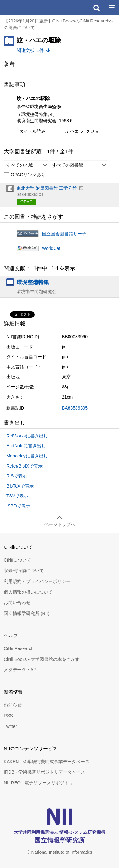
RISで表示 (17, 476)
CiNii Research (19, 648)
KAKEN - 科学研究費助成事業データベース (47, 762)
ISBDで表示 (18, 506)
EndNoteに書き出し (26, 446)
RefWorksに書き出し (27, 436)
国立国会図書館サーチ (64, 234)
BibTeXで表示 (20, 486)
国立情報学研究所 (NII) (26, 613)
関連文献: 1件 (30, 50)
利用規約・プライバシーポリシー (37, 581)
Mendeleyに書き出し (27, 456)
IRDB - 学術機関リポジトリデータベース (44, 772)
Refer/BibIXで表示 (24, 466)
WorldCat (51, 248)
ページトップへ (60, 524)
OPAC (26, 202)
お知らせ (13, 705)
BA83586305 (75, 408)
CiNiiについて (17, 560)
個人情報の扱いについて (28, 592)
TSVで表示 (17, 496)
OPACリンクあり (25, 175)
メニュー (111, 8)
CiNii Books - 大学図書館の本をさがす (42, 659)
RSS (8, 716)
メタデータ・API (21, 670)
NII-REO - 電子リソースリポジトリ (39, 783)
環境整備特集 (33, 282)
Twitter (10, 726)
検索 (96, 8)
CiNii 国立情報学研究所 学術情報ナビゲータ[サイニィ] (28, 8)
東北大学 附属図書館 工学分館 (47, 188)
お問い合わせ (17, 603)
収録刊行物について (24, 571)
